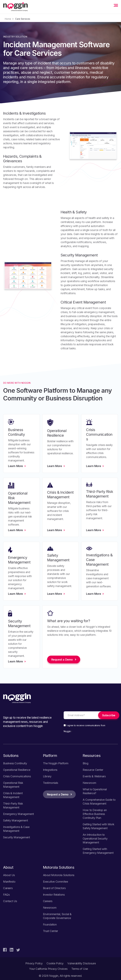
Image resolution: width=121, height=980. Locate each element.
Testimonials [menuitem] (51, 783)
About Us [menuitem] (9, 875)
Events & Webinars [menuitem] (94, 776)
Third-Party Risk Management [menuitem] (13, 805)
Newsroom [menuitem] (89, 783)
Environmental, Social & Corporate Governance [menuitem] (57, 916)
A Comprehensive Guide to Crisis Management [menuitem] (99, 802)
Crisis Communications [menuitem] (17, 776)
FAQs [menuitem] (6, 895)
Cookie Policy (55, 963)
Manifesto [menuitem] (9, 882)
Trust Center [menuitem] (50, 931)
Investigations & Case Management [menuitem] (16, 829)
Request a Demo (58, 794)
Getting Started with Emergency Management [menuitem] (98, 851)
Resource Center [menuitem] (93, 770)
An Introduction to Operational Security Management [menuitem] (95, 839)
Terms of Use (80, 969)
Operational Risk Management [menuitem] (13, 785)
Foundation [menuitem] (50, 924)
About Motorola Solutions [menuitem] (59, 875)
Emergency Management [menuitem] (18, 814)
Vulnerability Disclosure (82, 963)
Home (8, 19)
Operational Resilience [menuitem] (17, 770)
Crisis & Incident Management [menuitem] (13, 795)
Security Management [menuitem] (16, 837)
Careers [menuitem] (8, 888)
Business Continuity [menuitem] (15, 763)
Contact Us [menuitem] (10, 901)
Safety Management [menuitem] (15, 820)
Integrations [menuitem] (50, 770)
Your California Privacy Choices (48, 969)
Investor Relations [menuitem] (54, 895)
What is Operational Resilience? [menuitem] (95, 791)
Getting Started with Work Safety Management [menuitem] (98, 826)
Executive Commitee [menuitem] (55, 882)
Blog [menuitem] (85, 763)
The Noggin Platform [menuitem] (56, 763)
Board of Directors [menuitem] (54, 888)
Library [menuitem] (47, 776)
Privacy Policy (34, 963)
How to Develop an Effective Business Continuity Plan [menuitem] (95, 814)
